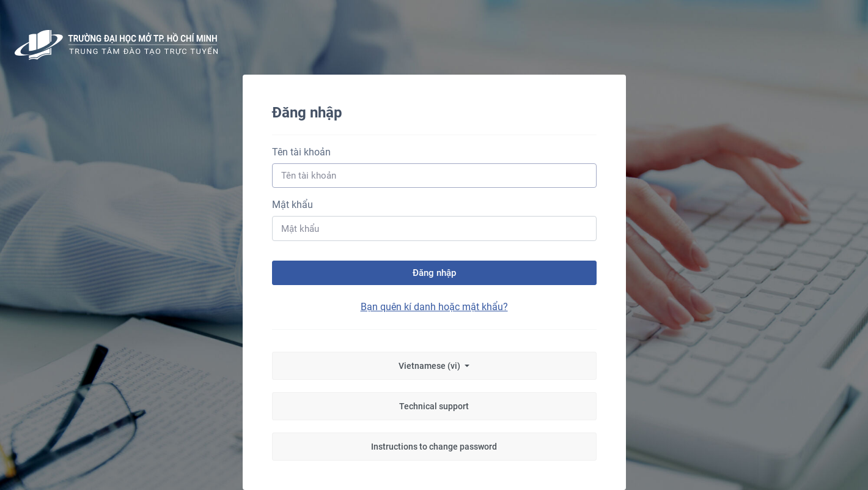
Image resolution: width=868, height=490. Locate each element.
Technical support (434, 406)
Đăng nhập (434, 273)
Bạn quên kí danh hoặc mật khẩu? (434, 307)
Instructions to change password (434, 447)
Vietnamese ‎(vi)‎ (430, 366)
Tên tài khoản (301, 152)
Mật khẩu (292, 205)
